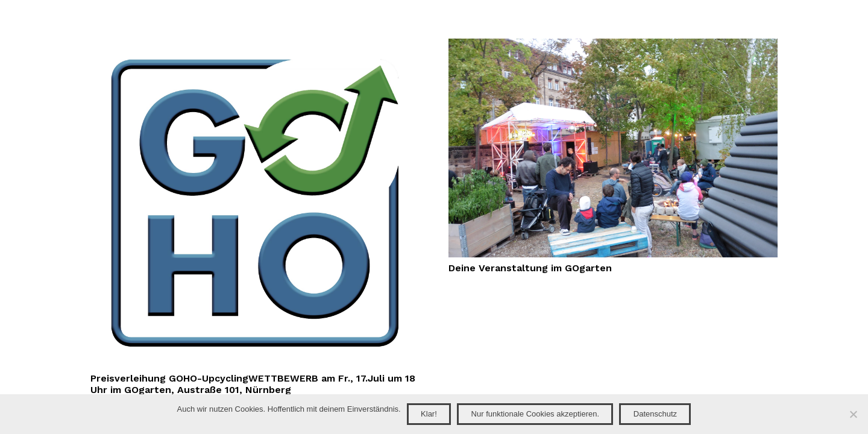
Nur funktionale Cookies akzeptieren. (535, 414)
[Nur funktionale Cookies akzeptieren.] (853, 414)
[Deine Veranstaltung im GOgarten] (613, 46)
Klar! (429, 414)
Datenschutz (655, 414)
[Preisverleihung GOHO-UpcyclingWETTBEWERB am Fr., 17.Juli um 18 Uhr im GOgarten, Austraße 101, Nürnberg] (255, 46)
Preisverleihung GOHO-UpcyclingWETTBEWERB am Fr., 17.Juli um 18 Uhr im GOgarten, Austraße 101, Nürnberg (253, 384)
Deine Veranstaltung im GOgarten (530, 268)
